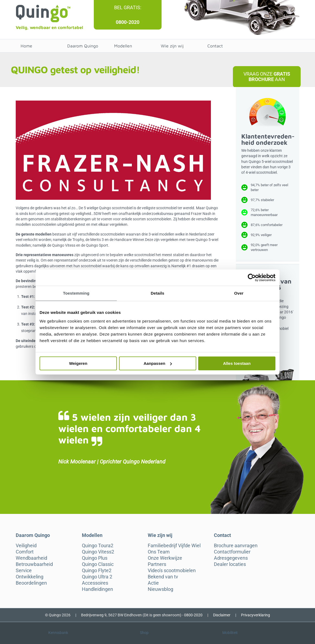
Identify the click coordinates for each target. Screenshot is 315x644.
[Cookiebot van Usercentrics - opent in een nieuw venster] (252, 278)
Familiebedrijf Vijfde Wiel (174, 546)
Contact (215, 46)
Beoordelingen (31, 583)
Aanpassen (158, 363)
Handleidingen (97, 589)
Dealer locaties (230, 564)
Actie (153, 583)
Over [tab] (239, 293)
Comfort (25, 552)
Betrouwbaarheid (34, 564)
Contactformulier (232, 552)
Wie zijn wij (172, 46)
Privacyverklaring (255, 615)
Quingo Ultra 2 (97, 577)
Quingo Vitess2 (98, 552)
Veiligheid (26, 546)
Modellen (123, 46)
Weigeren (78, 363)
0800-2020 (128, 22)
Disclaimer (222, 615)
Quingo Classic (98, 564)
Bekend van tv (163, 577)
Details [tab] (157, 293)
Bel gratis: (128, 7)
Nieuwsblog (160, 589)
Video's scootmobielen (172, 571)
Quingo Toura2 (98, 546)
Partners (157, 564)
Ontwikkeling (30, 577)
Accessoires (95, 583)
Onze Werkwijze (165, 558)
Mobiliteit (230, 633)
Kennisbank (58, 633)
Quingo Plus (95, 558)
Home (26, 46)
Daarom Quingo (83, 46)
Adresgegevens (231, 558)
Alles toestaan (237, 363)
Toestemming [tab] (76, 293)
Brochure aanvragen (236, 546)
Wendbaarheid (31, 558)
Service (24, 571)
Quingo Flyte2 (97, 571)
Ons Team (159, 552)
